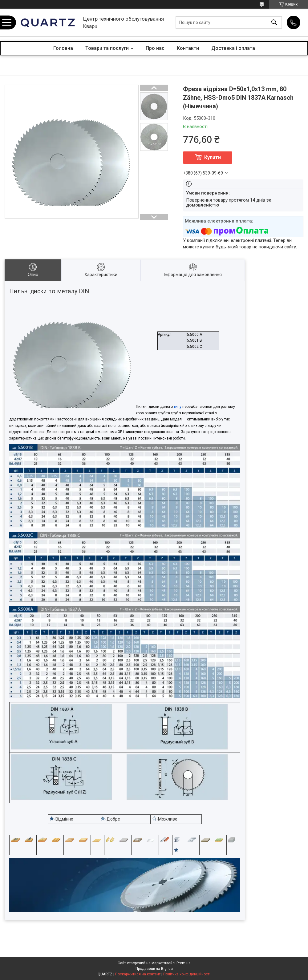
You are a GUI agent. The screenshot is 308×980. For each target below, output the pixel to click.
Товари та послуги (107, 48)
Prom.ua (184, 963)
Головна (63, 48)
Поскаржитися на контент (138, 974)
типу (178, 407)
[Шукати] (274, 23)
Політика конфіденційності (187, 974)
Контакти (188, 48)
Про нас (155, 48)
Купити (213, 157)
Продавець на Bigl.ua (154, 969)
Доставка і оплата (233, 48)
